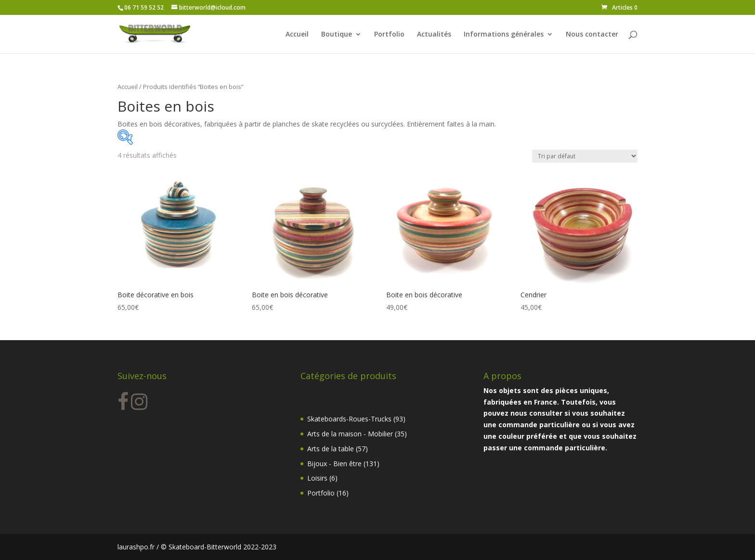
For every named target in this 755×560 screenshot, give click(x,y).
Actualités (434, 35)
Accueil (297, 35)
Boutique (337, 35)
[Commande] (585, 156)
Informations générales (504, 35)
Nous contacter (592, 35)
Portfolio (389, 35)
